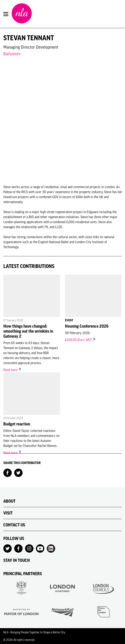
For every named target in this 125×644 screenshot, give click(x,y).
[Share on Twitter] (18, 472)
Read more (12, 370)
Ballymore (12, 54)
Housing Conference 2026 (87, 326)
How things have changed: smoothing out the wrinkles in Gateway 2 (28, 331)
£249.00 (80, 340)
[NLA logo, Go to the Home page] (22, 14)
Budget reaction (17, 424)
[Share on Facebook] (8, 472)
